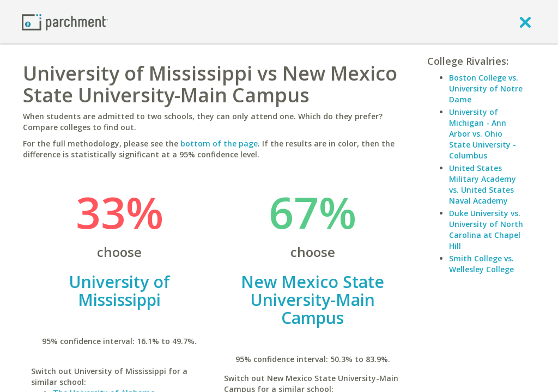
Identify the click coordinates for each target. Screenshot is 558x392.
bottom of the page (219, 143)
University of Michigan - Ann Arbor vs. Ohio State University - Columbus (483, 134)
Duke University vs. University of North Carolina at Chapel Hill (486, 229)
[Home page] (65, 22)
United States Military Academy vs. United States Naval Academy (483, 184)
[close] (525, 22)
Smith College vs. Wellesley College (481, 264)
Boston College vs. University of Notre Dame (486, 88)
